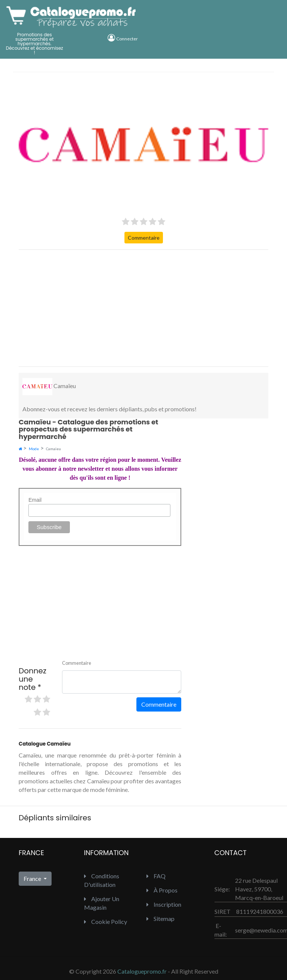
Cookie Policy (106, 921)
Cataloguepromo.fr (142, 971)
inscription (164, 904)
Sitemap (161, 918)
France (33, 878)
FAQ (156, 876)
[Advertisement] (143, 308)
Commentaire (144, 238)
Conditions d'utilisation (102, 880)
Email (35, 500)
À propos (162, 890)
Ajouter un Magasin (102, 903)
